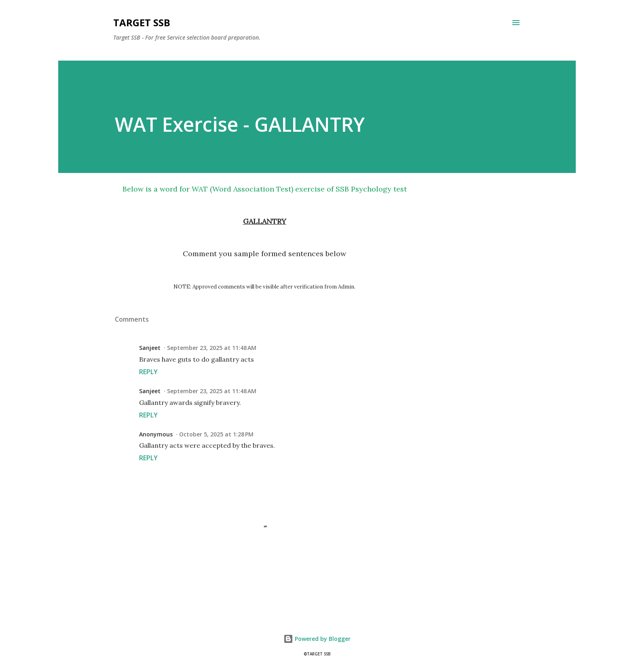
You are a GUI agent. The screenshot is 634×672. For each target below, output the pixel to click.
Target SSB (142, 22)
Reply (148, 372)
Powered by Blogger (317, 639)
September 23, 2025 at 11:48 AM (212, 348)
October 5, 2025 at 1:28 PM (216, 434)
